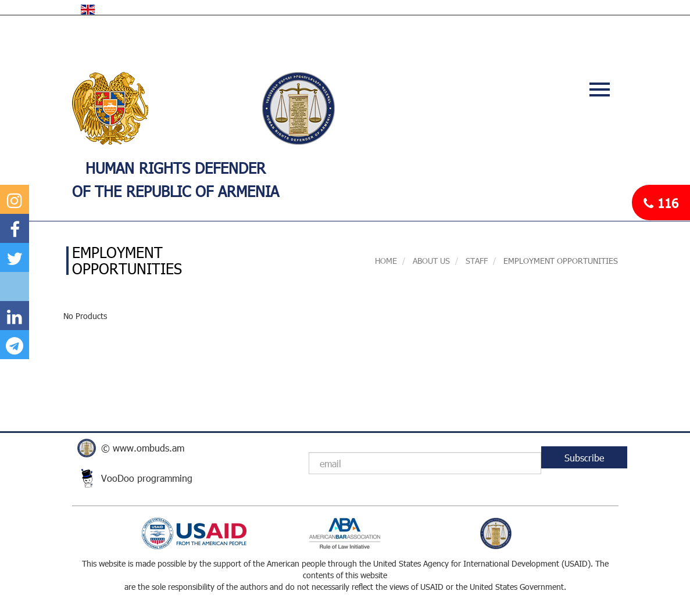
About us (430, 261)
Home (386, 261)
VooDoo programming (147, 478)
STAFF (476, 261)
